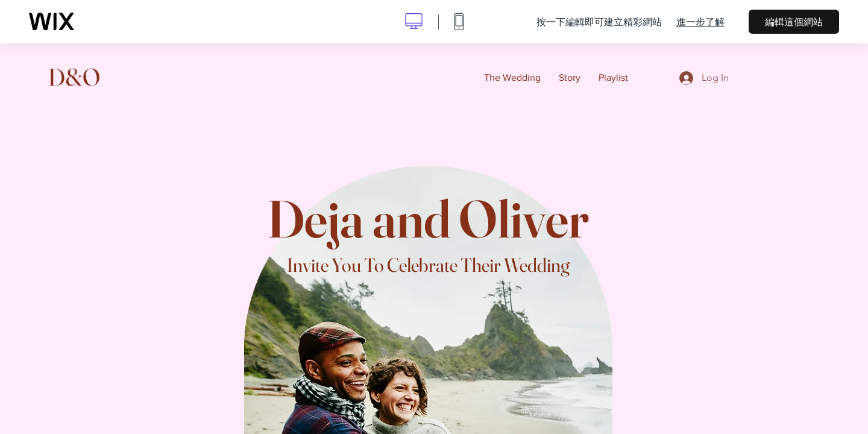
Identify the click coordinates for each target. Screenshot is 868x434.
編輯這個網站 (794, 22)
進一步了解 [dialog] (700, 22)
